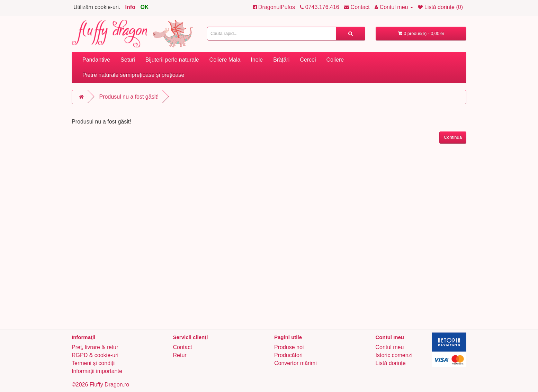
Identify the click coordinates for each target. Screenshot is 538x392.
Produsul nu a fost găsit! (129, 97)
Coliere (335, 60)
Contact (183, 347)
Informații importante (97, 371)
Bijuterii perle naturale (172, 60)
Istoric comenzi (394, 355)
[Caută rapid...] (351, 34)
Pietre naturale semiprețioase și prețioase (133, 75)
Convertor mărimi (295, 363)
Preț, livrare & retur (95, 347)
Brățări (281, 60)
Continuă (453, 137)
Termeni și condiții (94, 363)
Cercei (308, 60)
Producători (288, 355)
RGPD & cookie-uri (95, 355)
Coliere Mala (225, 60)
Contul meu (390, 347)
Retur (180, 355)
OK (144, 7)
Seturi (128, 60)
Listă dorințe (391, 363)
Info (130, 7)
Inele (257, 60)
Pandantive (96, 60)
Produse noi (289, 347)
